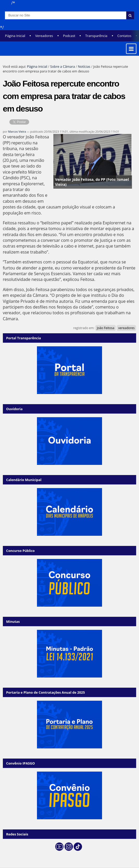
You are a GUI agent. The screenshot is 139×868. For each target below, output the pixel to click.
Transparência (96, 36)
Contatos (124, 36)
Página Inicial (15, 36)
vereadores (126, 328)
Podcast (69, 36)
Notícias (84, 66)
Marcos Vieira (17, 131)
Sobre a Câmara (63, 66)
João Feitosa (106, 328)
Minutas (13, 621)
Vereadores (44, 36)
